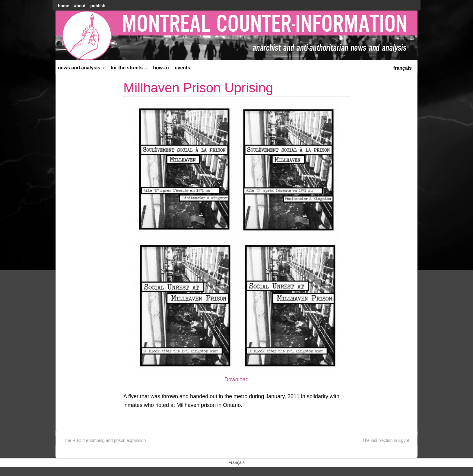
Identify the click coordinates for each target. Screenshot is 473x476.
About (80, 6)
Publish (98, 6)
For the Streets (129, 69)
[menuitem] (403, 67)
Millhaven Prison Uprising (198, 88)
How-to (161, 68)
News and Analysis (82, 69)
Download (237, 379)
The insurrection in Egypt (389, 440)
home (63, 6)
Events (183, 68)
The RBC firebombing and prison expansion (102, 440)
